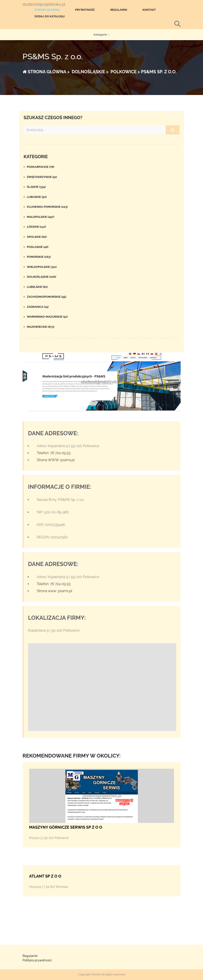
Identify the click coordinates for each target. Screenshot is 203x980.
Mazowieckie (41, 327)
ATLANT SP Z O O (45, 876)
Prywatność (85, 10)
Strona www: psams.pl (55, 591)
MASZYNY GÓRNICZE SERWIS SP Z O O (66, 827)
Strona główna (47, 10)
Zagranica (38, 307)
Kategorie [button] (101, 35)
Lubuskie (37, 197)
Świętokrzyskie (42, 177)
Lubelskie (37, 287)
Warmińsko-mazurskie (47, 317)
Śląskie (36, 187)
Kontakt (149, 10)
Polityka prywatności (37, 960)
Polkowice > (125, 72)
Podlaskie (38, 247)
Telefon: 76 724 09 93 (54, 453)
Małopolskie (41, 217)
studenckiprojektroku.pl (44, 4)
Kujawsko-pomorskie (47, 207)
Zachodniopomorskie (47, 297)
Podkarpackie (41, 167)
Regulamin (119, 10)
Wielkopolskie (42, 267)
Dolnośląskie (42, 277)
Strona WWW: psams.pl (56, 460)
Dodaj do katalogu (50, 16)
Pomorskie (39, 257)
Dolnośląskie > (90, 72)
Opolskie (37, 237)
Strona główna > (46, 72)
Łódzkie (37, 227)
